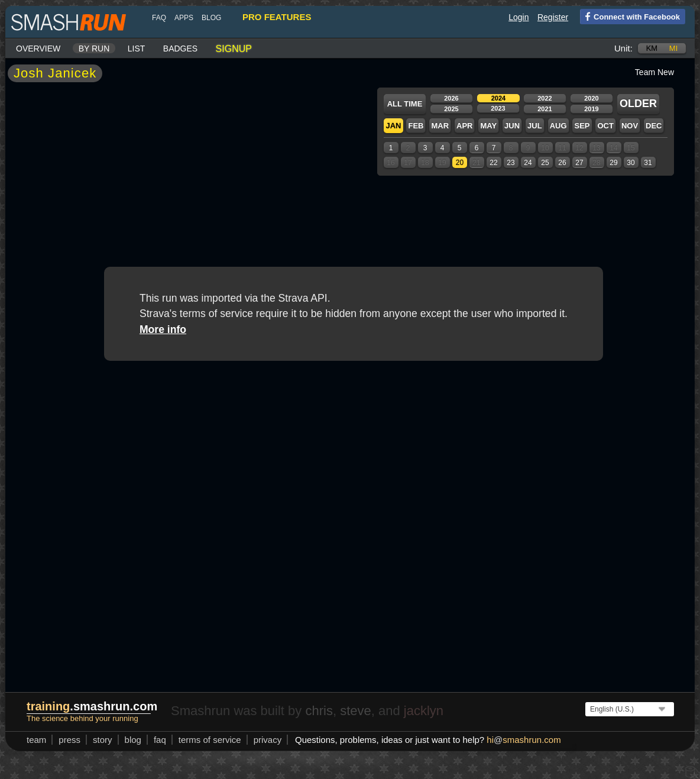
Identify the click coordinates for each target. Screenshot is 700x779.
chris (319, 711)
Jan (393, 126)
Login (518, 17)
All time (405, 104)
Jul (535, 126)
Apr (464, 126)
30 (631, 163)
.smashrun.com (92, 706)
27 (579, 163)
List (137, 49)
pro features (277, 17)
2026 (451, 98)
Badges (180, 49)
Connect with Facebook (630, 16)
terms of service (210, 740)
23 (511, 163)
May (488, 126)
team (36, 740)
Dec (654, 126)
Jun (512, 126)
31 (648, 163)
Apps (184, 18)
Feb (416, 126)
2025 (451, 109)
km (652, 48)
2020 (591, 98)
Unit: (623, 48)
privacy (268, 740)
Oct (605, 126)
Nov (630, 126)
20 (460, 163)
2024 (498, 98)
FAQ (159, 18)
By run (94, 49)
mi (673, 48)
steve (356, 711)
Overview (38, 49)
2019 (591, 109)
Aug (558, 126)
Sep (582, 126)
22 (493, 163)
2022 (545, 98)
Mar (440, 126)
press (69, 740)
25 (545, 163)
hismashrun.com (524, 740)
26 (562, 163)
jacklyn (424, 711)
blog (211, 18)
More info (163, 329)
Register (553, 17)
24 (528, 163)
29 (613, 163)
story (103, 740)
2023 (498, 108)
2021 (545, 109)
